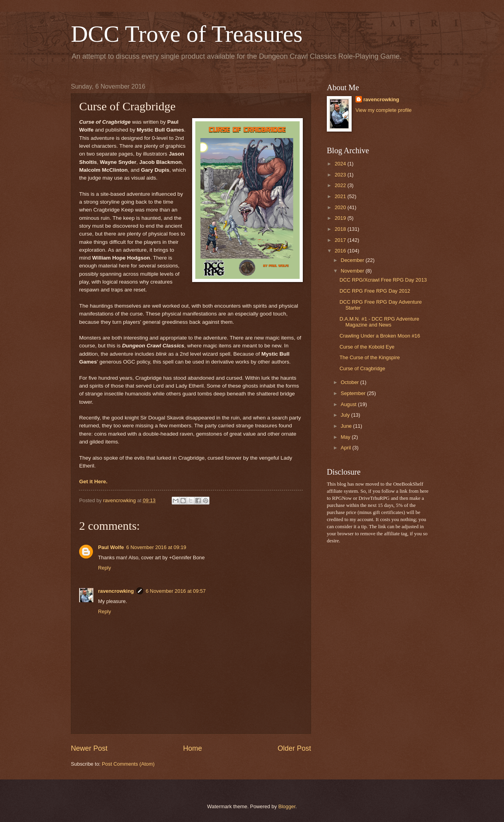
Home (193, 748)
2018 (341, 229)
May (346, 437)
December (353, 260)
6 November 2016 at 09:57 (176, 591)
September (354, 393)
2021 (341, 196)
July (346, 415)
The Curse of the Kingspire (370, 357)
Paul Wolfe (111, 547)
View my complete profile (384, 110)
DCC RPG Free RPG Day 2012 (375, 291)
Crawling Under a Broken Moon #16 (380, 336)
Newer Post (89, 748)
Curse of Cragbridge (362, 368)
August (349, 404)
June (347, 426)
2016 (341, 251)
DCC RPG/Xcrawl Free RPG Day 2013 (383, 280)
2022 (341, 185)
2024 (341, 164)
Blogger (287, 806)
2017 (341, 240)
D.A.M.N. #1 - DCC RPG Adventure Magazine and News (379, 322)
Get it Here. (93, 482)
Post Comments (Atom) (128, 764)
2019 (341, 218)
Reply (105, 568)
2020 (341, 207)
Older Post (294, 748)
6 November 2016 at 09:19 (156, 547)
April (346, 448)
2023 (341, 175)
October (350, 382)
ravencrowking (116, 591)
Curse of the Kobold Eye (367, 347)
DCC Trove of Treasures (187, 34)
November (353, 271)
